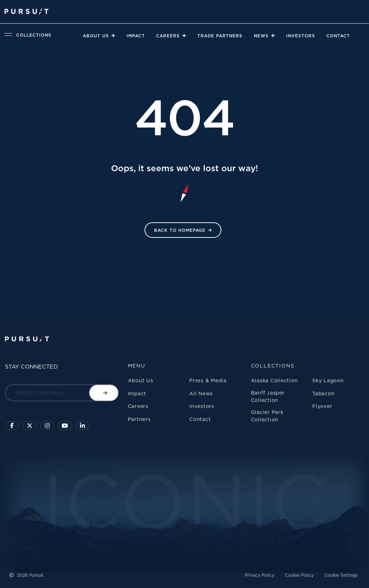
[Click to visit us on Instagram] (47, 426)
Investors (301, 36)
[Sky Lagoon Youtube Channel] (65, 426)
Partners (139, 419)
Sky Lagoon (328, 380)
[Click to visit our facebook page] (12, 426)
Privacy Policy (259, 575)
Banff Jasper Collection (268, 396)
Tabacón (323, 393)
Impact (136, 36)
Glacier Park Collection (267, 416)
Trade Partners (220, 36)
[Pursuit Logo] (27, 11)
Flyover (322, 406)
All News (201, 393)
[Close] (113, 36)
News (261, 36)
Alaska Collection (275, 380)
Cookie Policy (299, 575)
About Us (96, 36)
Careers (168, 36)
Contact (338, 36)
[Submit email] (104, 393)
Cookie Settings (341, 575)
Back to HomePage (180, 230)
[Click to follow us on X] (30, 426)
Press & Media (208, 380)
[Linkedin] (82, 426)
